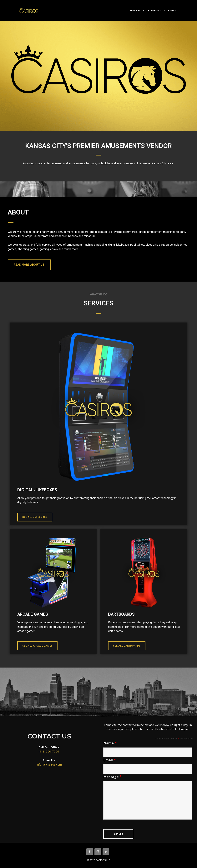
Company (154, 10)
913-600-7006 (49, 751)
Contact (170, 10)
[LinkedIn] (106, 852)
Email (109, 760)
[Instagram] (98, 852)
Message (112, 777)
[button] (29, 265)
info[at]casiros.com (49, 764)
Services (138, 10)
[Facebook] (90, 852)
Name (110, 743)
